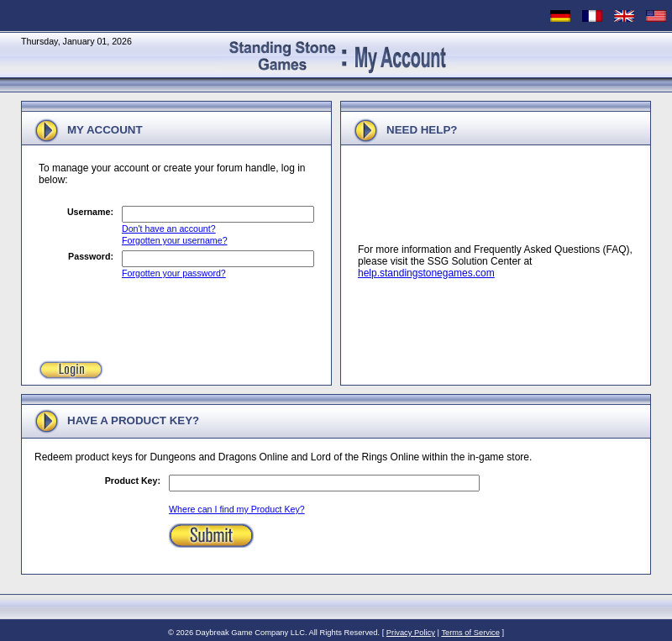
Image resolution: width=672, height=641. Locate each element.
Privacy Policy (411, 633)
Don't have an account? (169, 229)
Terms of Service (470, 633)
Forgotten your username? (175, 240)
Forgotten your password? (174, 273)
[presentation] (166, 316)
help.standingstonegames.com (426, 273)
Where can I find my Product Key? (237, 509)
